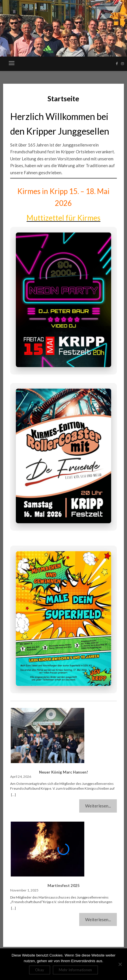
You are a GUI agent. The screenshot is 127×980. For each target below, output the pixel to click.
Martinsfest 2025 (64, 886)
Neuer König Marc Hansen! (64, 772)
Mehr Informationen (75, 970)
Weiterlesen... (98, 806)
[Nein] (120, 964)
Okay (40, 970)
